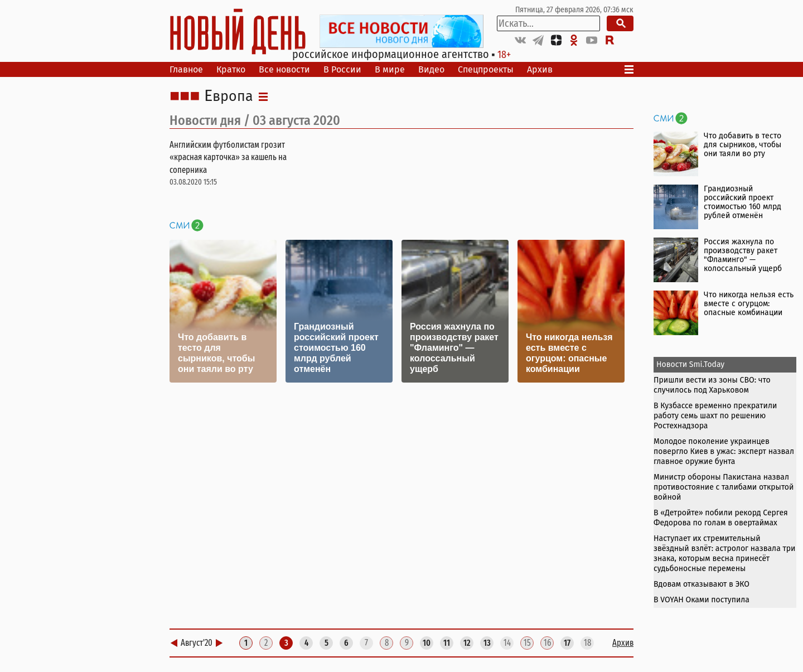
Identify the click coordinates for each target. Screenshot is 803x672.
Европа (229, 96)
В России (342, 69)
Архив (540, 69)
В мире (390, 69)
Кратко (231, 69)
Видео (431, 69)
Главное (186, 69)
